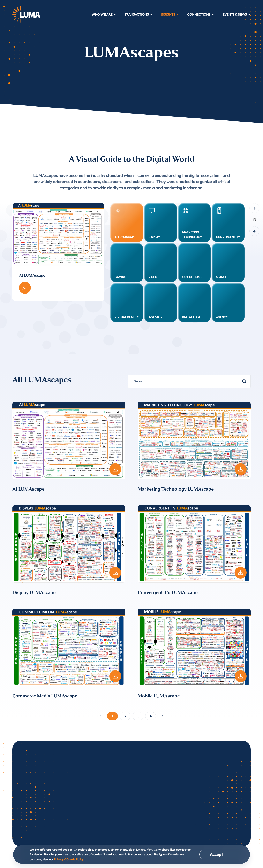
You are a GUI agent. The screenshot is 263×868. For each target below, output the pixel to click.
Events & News (237, 14)
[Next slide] (254, 231)
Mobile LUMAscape (159, 696)
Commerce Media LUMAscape (45, 696)
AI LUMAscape (28, 489)
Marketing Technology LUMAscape (176, 489)
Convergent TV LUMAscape (168, 593)
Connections (201, 14)
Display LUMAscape (34, 593)
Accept (216, 854)
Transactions (139, 14)
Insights (170, 14)
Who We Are (104, 14)
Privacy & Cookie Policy (69, 859)
